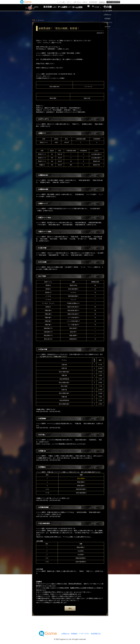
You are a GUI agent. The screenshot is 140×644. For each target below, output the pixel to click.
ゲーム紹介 (62, 7)
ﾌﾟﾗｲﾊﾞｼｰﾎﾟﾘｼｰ (84, 634)
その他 (110, 7)
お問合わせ (65, 634)
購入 (94, 7)
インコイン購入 (61, 2)
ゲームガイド (78, 7)
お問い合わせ (77, 2)
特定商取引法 (96, 634)
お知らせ (85, 2)
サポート (69, 2)
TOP (34, 20)
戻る (70, 608)
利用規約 (74, 634)
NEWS (46, 7)
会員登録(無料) (93, 2)
